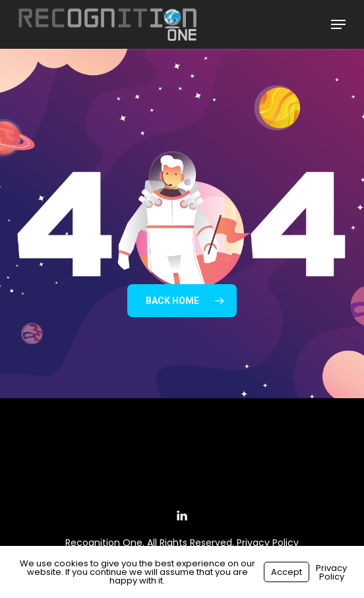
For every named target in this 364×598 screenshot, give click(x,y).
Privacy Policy (268, 543)
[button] (338, 24)
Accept (287, 572)
